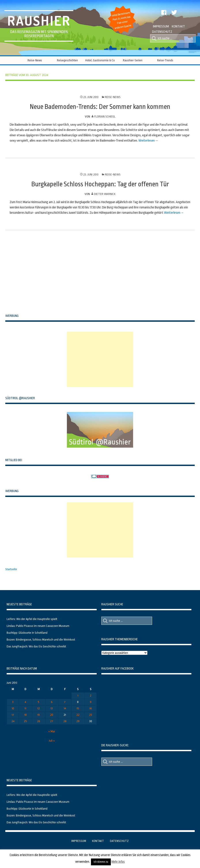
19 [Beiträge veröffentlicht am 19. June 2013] (39, 715)
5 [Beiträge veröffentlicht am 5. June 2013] (39, 702)
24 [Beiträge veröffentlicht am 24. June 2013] (13, 721)
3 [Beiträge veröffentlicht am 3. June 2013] (13, 702)
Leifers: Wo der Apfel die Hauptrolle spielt (32, 619)
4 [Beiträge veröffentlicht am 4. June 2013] (25, 702)
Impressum (161, 26)
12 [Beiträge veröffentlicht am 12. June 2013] (39, 708)
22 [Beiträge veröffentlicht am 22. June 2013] (78, 715)
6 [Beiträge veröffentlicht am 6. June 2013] (52, 702)
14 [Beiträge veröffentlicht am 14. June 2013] (65, 708)
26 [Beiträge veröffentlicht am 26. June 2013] (39, 721)
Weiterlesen (147, 141)
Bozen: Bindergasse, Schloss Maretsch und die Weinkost (41, 640)
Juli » (52, 741)
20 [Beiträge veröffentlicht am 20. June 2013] (52, 715)
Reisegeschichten (67, 60)
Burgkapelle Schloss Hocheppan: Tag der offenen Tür (100, 184)
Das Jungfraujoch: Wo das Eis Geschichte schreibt (36, 646)
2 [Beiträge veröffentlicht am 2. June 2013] (91, 696)
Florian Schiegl (105, 116)
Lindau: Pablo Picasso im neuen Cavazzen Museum (38, 626)
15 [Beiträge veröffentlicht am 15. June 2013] (78, 708)
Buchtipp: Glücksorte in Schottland (27, 633)
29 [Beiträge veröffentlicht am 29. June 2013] (78, 721)
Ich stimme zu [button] (101, 862)
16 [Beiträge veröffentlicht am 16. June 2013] (91, 708)
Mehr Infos (118, 862)
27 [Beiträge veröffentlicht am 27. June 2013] (52, 721)
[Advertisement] (100, 359)
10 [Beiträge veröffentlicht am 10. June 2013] (13, 708)
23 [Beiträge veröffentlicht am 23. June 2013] (91, 715)
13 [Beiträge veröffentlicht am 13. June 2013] (52, 708)
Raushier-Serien (133, 60)
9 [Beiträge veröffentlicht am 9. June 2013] (91, 702)
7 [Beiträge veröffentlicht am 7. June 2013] (65, 702)
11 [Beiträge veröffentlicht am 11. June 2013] (25, 708)
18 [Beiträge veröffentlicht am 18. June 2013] (25, 715)
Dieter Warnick (105, 194)
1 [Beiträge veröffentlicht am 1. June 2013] (78, 696)
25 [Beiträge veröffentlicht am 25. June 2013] (25, 721)
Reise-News (35, 60)
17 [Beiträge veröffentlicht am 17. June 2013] (13, 715)
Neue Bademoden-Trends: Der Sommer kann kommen (100, 107)
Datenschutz (162, 32)
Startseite (11, 569)
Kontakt (178, 26)
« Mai (52, 731)
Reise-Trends (165, 60)
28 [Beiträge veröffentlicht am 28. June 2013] (65, 721)
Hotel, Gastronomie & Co (100, 60)
